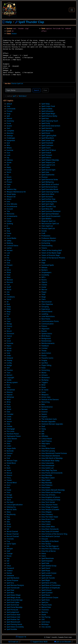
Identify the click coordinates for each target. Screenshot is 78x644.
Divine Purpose (12, 580)
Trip (8, 465)
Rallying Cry (11, 507)
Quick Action (46, 353)
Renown (45, 409)
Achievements (12, 216)
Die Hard (10, 502)
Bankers (45, 270)
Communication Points (50, 321)
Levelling (45, 314)
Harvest (10, 250)
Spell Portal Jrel (12, 610)
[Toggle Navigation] (72, 10)
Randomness (46, 341)
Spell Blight (46, 580)
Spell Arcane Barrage (15, 600)
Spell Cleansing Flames (50, 192)
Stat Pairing (46, 617)
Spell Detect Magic (14, 595)
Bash (8, 468)
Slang (44, 429)
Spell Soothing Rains (49, 202)
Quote (9, 162)
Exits (8, 202)
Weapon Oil (11, 197)
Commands (11, 109)
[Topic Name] (18, 90)
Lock (8, 187)
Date (8, 412)
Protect (9, 182)
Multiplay (45, 380)
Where (9, 148)
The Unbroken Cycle (49, 419)
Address (10, 160)
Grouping (45, 307)
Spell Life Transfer (48, 578)
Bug (8, 517)
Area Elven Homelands (50, 529)
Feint (8, 492)
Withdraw (10, 397)
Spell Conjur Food (48, 106)
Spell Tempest (47, 155)
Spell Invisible (12, 629)
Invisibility (45, 275)
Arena (44, 553)
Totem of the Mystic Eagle (51, 253)
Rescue (9, 473)
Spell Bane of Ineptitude (51, 588)
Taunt (9, 500)
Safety (9, 241)
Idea (8, 522)
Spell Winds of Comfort (50, 184)
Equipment (11, 140)
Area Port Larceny (48, 451)
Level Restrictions (48, 316)
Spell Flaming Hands (14, 624)
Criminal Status (12, 246)
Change (10, 553)
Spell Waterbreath (13, 622)
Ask (8, 546)
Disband (10, 358)
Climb (9, 456)
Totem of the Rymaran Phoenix (53, 258)
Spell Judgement (13, 612)
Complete (10, 131)
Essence (44, 412)
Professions (46, 236)
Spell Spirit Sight (48, 204)
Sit (8, 302)
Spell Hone (46, 600)
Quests (9, 126)
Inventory (10, 121)
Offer (9, 387)
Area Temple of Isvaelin (50, 509)
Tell (8, 165)
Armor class (46, 397)
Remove (10, 280)
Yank (8, 353)
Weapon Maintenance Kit (16, 192)
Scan (8, 153)
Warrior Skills (12, 509)
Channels (10, 539)
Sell (8, 561)
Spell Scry (10, 583)
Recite (9, 290)
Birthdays (45, 624)
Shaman (14, 34)
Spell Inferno (46, 158)
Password (10, 568)
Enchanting (46, 243)
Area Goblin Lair (48, 468)
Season (44, 414)
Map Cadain (46, 480)
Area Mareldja (47, 475)
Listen (9, 446)
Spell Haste (46, 167)
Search (37, 90)
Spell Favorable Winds (50, 189)
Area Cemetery (47, 514)
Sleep (9, 307)
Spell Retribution (13, 578)
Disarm (9, 475)
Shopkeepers (46, 272)
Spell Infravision (48, 111)
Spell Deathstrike (48, 175)
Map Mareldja (47, 483)
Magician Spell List (48, 221)
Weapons (45, 395)
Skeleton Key (11, 189)
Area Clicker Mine (48, 527)
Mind (43, 385)
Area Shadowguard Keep (51, 500)
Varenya (10, 136)
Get (8, 255)
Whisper (10, 549)
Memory (45, 612)
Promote (10, 343)
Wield (9, 272)
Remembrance (47, 407)
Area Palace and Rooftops (51, 492)
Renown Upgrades (48, 421)
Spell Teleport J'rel (48, 162)
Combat (44, 348)
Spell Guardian (47, 593)
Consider (10, 414)
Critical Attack (47, 439)
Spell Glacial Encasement (51, 216)
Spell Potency (47, 441)
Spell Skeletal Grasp (49, 566)
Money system (12, 382)
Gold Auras (46, 622)
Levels (9, 417)
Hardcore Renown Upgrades (52, 424)
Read (9, 399)
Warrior (44, 290)
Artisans (45, 375)
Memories (10, 214)
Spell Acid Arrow (13, 605)
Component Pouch (49, 241)
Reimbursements (48, 343)
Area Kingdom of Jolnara (51, 497)
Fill (8, 316)
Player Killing (46, 365)
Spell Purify (46, 123)
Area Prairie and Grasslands (52, 473)
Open (9, 184)
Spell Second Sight (48, 170)
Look (8, 155)
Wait (8, 228)
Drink (9, 270)
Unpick (9, 441)
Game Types (11, 544)
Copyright (10, 377)
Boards (44, 331)
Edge (43, 263)
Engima (44, 417)
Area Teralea (46, 544)
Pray (8, 541)
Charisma (45, 610)
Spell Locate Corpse (49, 573)
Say (8, 158)
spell (14, 96)
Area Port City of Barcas (50, 549)
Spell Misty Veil (47, 209)
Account (10, 209)
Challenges (11, 138)
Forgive (44, 360)
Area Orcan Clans (48, 519)
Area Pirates (46, 522)
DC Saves (45, 390)
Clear (45, 90)
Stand (9, 299)
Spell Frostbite (47, 109)
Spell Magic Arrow (13, 597)
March (9, 351)
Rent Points (46, 319)
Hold (8, 275)
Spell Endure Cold (13, 617)
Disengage (11, 429)
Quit (8, 143)
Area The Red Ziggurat (50, 546)
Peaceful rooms (47, 358)
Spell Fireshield (47, 143)
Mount (9, 331)
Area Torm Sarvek (48, 502)
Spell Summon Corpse (50, 597)
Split (8, 116)
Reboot (9, 118)
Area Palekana (47, 485)
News (9, 512)
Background (46, 338)
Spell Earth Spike (13, 602)
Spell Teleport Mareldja (50, 160)
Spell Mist (10, 593)
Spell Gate (45, 172)
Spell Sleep (46, 104)
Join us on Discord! (64, 642)
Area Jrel (45, 539)
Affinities (45, 436)
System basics (47, 334)
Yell (8, 529)
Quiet (9, 524)
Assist (9, 470)
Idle (43, 434)
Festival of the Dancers (50, 399)
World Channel (12, 531)
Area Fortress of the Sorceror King (54, 534)
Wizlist (44, 373)
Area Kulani (46, 487)
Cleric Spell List (47, 226)
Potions (44, 326)
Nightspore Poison (14, 436)
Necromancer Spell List (50, 224)
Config (9, 363)
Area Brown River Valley (50, 461)
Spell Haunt (46, 568)
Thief (43, 294)
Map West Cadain (48, 478)
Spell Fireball (46, 153)
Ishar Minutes (12, 204)
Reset (9, 407)
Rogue (44, 292)
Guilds (9, 380)
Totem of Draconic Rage (51, 255)
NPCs (43, 277)
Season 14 (21, 637)
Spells (44, 260)
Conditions (11, 297)
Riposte (9, 497)
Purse (9, 123)
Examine (10, 150)
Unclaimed (11, 390)
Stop (8, 231)
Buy (8, 558)
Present (9, 265)
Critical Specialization (15, 505)
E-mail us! (14, 642)
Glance (9, 336)
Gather (9, 248)
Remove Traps (12, 461)
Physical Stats (47, 605)
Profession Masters (49, 238)
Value (9, 566)
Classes (44, 285)
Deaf (43, 426)
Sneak (9, 419)
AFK (43, 431)
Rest (8, 304)
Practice (10, 370)
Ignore (9, 180)
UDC (43, 619)
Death (44, 615)
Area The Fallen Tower (50, 517)
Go (8, 175)
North (9, 172)
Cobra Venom (12, 439)
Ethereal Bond (47, 312)
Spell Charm (46, 148)
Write (9, 402)
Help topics (46, 443)
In (7, 226)
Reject (9, 346)
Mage (44, 297)
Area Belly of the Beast (50, 541)
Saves (44, 392)
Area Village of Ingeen (50, 507)
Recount (10, 282)
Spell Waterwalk (47, 131)
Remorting (45, 402)
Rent (8, 385)
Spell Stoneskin (47, 197)
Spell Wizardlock (48, 138)
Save (8, 236)
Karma (44, 356)
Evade (9, 490)
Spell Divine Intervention (51, 126)
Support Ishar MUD (39, 642)
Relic (43, 404)
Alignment (45, 329)
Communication (48, 324)
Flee (8, 294)
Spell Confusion (47, 145)
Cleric (44, 299)
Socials (44, 231)
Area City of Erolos (48, 495)
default (9, 104)
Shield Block (11, 463)
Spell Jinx (45, 602)
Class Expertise (47, 304)
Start (8, 128)
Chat (8, 329)
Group (9, 348)
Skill (8, 368)
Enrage (9, 495)
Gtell (8, 551)
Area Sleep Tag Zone (49, 470)
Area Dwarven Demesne (51, 456)
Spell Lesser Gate (48, 140)
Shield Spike (11, 194)
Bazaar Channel (13, 534)
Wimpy (9, 324)
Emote (9, 170)
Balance (10, 392)
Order (9, 356)
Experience (46, 309)
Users (44, 556)
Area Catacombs (48, 463)
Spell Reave (46, 595)
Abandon (10, 133)
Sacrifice (45, 363)
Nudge (9, 365)
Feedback (45, 346)
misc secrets (46, 627)
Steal (8, 443)
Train (8, 373)
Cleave (9, 480)
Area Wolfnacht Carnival (51, 536)
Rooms (44, 280)
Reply (9, 167)
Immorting (46, 370)
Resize (9, 556)
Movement (46, 377)
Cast (8, 285)
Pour (8, 314)
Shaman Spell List (17, 83)
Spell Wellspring (48, 182)
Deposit (10, 395)
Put (8, 258)
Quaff (9, 287)
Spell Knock (46, 133)
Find (8, 458)
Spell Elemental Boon (50, 187)
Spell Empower (47, 561)
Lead (8, 338)
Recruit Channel (13, 536)
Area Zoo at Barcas (49, 551)
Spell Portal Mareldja (14, 607)
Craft (43, 233)
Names (9, 573)
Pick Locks (10, 431)
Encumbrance (12, 206)
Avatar (44, 287)
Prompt (9, 111)
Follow (9, 221)
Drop (9, 260)
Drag (8, 114)
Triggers (45, 382)
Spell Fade (45, 563)
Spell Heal (10, 590)
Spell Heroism (47, 128)
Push (8, 404)
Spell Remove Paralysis (15, 585)
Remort (9, 375)
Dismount (10, 334)
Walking (10, 243)
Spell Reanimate (48, 558)
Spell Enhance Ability (49, 116)
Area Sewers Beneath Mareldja (53, 490)
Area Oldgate (46, 512)
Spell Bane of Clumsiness (51, 585)
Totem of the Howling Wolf (52, 250)
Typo (8, 519)
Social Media (11, 238)
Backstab (10, 451)
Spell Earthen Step (48, 199)
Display (9, 360)
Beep (9, 312)
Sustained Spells (48, 265)
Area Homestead (48, 465)
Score (9, 219)
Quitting (10, 224)
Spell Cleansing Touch (50, 121)
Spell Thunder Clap (49, 206)
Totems (44, 248)
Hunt (8, 485)
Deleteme (10, 575)
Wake (9, 309)
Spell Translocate (13, 588)
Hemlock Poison (13, 434)
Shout (9, 527)
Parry (9, 478)
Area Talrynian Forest (49, 505)
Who (8, 145)
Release (44, 268)
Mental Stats (46, 607)
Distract (10, 453)
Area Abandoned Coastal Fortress (54, 453)
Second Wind (12, 483)
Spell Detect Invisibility (15, 627)
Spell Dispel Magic (48, 114)
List (8, 563)
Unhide (9, 426)
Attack (9, 199)
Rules (44, 368)
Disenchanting (47, 246)
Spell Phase (46, 571)
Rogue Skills (11, 448)
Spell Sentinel (47, 575)
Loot (8, 253)
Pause (9, 233)
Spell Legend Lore (48, 165)
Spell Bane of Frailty (49, 583)
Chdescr (10, 571)
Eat (8, 268)
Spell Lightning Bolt (49, 136)
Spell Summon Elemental (51, 211)
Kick (8, 487)
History (9, 326)
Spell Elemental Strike (50, 180)
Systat (9, 409)
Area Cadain (46, 524)
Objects (44, 282)
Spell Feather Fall (13, 619)
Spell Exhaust (47, 590)
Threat (44, 351)
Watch (9, 177)
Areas (44, 446)
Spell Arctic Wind (48, 194)
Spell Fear (45, 118)
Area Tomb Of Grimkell (50, 531)
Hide (8, 424)
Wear (9, 277)
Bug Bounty (11, 514)
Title (8, 211)
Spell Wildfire (46, 219)
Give (8, 263)
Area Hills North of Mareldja (52, 458)
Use (8, 292)
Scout (9, 341)
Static (9, 319)
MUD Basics (23, 96)
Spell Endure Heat (13, 615)
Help (8, 106)
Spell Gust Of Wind (49, 150)
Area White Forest (48, 448)
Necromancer (47, 302)
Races (44, 387)
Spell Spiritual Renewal (50, 214)
